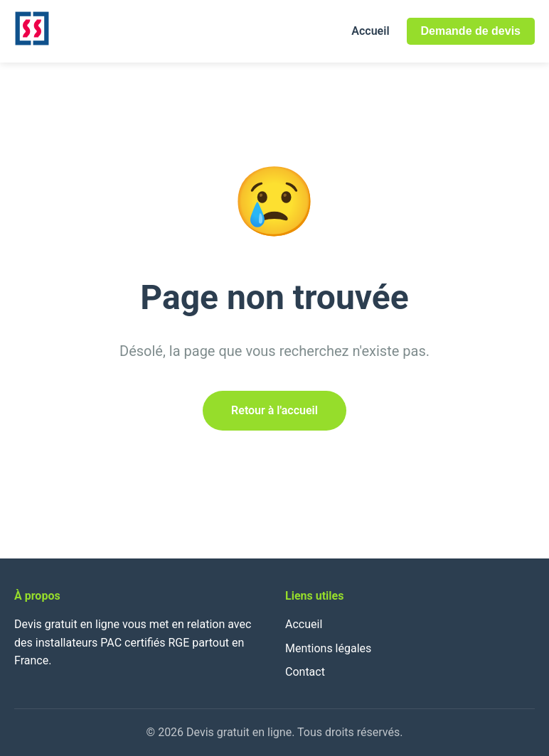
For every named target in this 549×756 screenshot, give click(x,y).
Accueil (370, 31)
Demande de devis (471, 31)
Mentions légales (328, 648)
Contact (305, 672)
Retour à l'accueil (274, 410)
